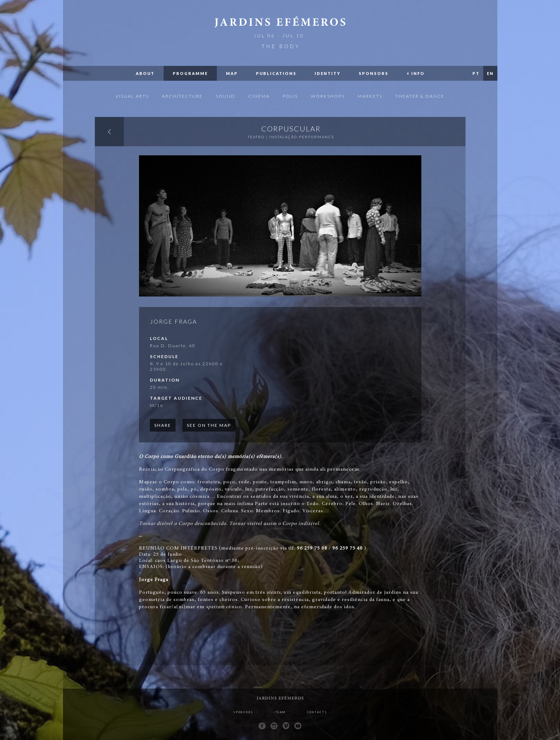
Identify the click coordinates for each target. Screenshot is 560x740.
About (145, 73)
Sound (226, 96)
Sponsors (374, 73)
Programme (190, 73)
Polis (290, 96)
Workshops (328, 96)
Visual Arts (132, 96)
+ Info (416, 73)
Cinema (259, 96)
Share (163, 425)
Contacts (317, 712)
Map (232, 73)
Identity (328, 73)
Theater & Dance (420, 96)
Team (280, 712)
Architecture (182, 96)
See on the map (209, 425)
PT (476, 73)
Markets (370, 96)
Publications (276, 73)
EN (490, 73)
